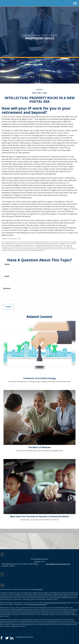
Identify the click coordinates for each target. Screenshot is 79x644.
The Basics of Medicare (39, 447)
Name (7, 264)
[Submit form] (8, 307)
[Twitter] (7, 637)
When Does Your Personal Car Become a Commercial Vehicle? (40, 516)
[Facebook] (3, 637)
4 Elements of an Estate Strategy (40, 378)
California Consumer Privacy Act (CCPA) (56, 603)
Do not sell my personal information (37, 604)
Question (7, 288)
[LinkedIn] (12, 637)
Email (7, 276)
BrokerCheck (39, 589)
